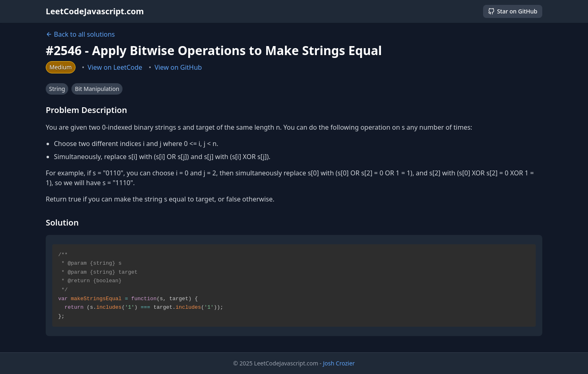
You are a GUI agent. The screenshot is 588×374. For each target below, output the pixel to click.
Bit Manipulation (97, 89)
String (57, 89)
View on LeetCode (115, 67)
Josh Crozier (339, 363)
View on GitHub (178, 67)
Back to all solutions (80, 34)
